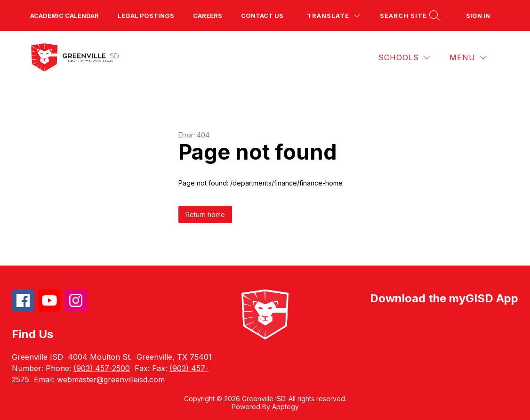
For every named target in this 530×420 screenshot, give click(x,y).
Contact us (262, 16)
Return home (205, 214)
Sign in (478, 16)
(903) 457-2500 (102, 368)
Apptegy (285, 407)
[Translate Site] (333, 16)
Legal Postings (146, 16)
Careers (208, 16)
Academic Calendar (64, 16)
